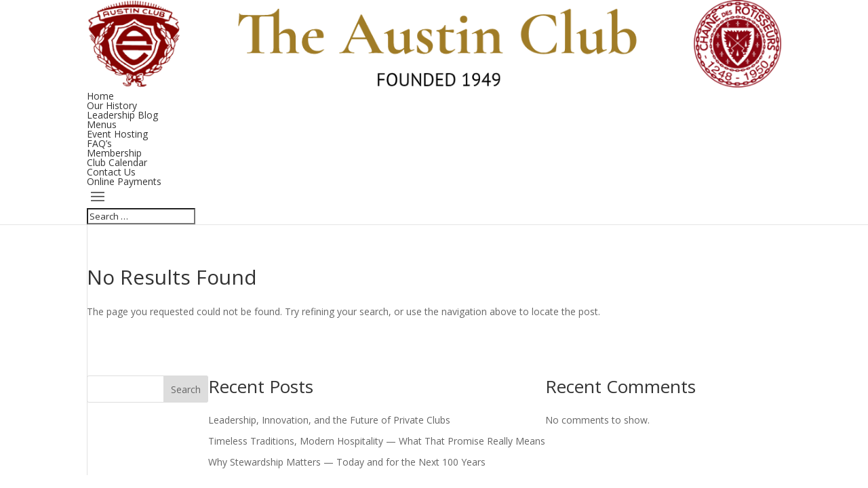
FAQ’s (99, 143)
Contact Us (111, 172)
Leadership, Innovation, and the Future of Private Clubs (329, 420)
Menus (102, 124)
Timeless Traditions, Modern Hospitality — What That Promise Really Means (377, 441)
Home (100, 96)
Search (186, 389)
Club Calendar (117, 162)
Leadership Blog (122, 115)
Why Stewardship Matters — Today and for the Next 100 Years (347, 462)
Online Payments (124, 181)
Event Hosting (117, 134)
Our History (112, 105)
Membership (114, 153)
